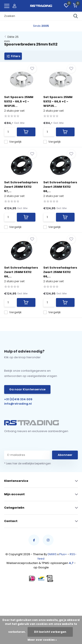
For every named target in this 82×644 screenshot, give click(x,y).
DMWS (52, 554)
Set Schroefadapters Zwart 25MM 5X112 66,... (60, 187)
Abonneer (65, 455)
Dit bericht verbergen (50, 632)
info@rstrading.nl (18, 404)
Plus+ (63, 554)
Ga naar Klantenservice (27, 389)
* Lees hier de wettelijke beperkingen (28, 463)
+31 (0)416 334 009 (18, 399)
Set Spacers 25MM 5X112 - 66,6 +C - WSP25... (58, 101)
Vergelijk (13, 142)
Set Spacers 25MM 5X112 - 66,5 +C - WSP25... (19, 101)
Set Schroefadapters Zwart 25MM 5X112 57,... (21, 187)
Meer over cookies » (42, 640)
